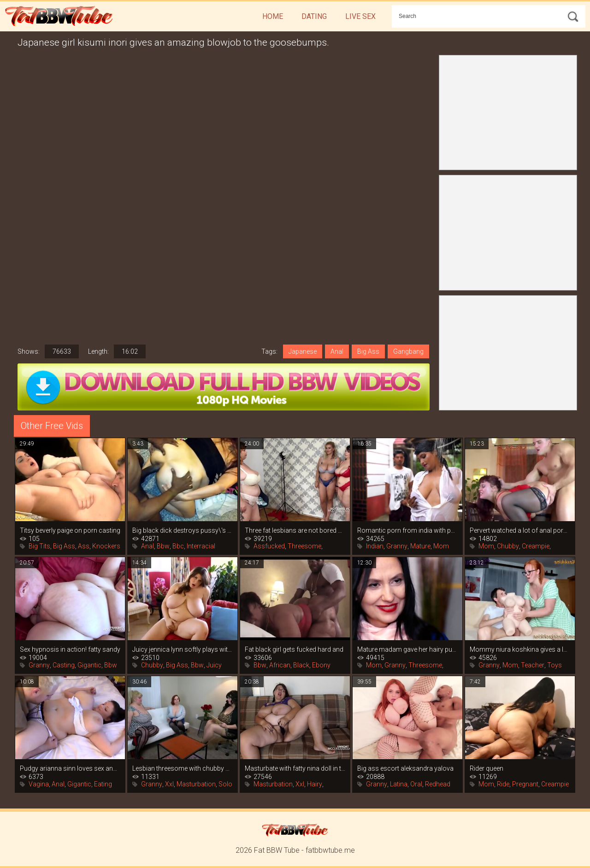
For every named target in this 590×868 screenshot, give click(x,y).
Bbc (178, 546)
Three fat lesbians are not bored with (295, 530)
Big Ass (368, 351)
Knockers (106, 546)
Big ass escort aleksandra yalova (405, 768)
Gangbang (408, 351)
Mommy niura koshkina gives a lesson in (520, 649)
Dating (314, 16)
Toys (555, 665)
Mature (420, 546)
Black (301, 665)
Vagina (39, 784)
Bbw (163, 546)
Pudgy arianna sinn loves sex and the (70, 768)
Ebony (321, 665)
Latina (399, 784)
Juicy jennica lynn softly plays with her (183, 649)
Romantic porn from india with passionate (407, 530)
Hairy (315, 784)
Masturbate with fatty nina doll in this (295, 768)
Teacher (533, 665)
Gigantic (89, 665)
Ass (84, 546)
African (280, 665)
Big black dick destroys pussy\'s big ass (183, 530)
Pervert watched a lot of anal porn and (520, 530)
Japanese (303, 351)
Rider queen (487, 768)
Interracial (201, 546)
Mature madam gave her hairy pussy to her (407, 649)
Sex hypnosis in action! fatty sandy (70, 649)
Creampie (536, 546)
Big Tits (39, 546)
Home (273, 16)
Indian (375, 546)
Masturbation (196, 784)
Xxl (169, 784)
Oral (416, 784)
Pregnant (525, 784)
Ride (503, 784)
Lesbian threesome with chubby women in (183, 768)
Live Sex (360, 16)
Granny (397, 546)
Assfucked (269, 546)
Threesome (304, 546)
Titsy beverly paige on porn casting (70, 530)
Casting (64, 665)
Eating (103, 784)
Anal (337, 351)
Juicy (214, 665)
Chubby (508, 546)
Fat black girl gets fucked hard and (294, 649)
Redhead (438, 784)
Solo (225, 784)
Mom (441, 546)
